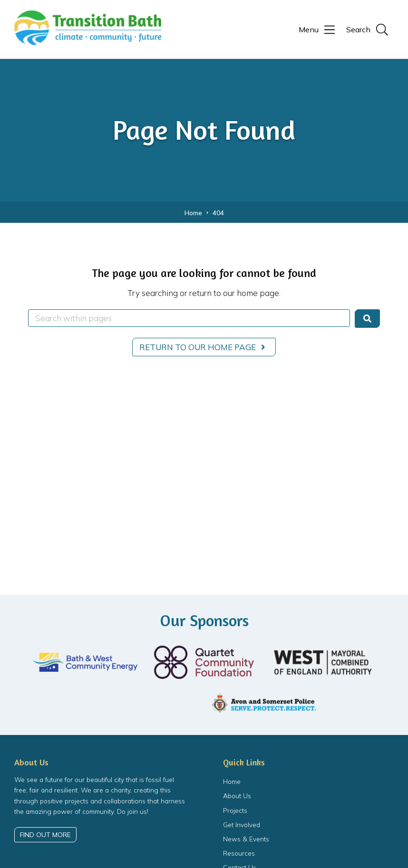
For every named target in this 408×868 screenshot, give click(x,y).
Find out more (45, 835)
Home (232, 781)
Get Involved (242, 825)
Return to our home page (204, 347)
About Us (237, 796)
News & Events (246, 839)
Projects (235, 810)
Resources (239, 853)
